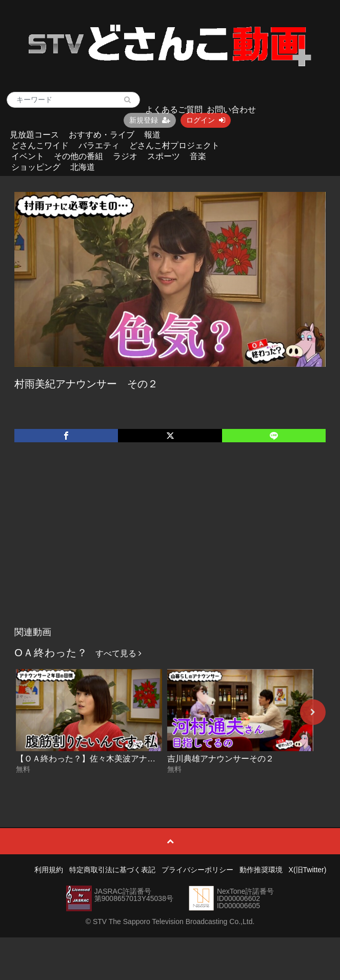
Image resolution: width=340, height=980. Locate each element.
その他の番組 (78, 156)
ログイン (206, 120)
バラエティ (99, 145)
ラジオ (125, 156)
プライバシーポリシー (197, 870)
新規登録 (150, 120)
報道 (152, 135)
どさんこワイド (40, 145)
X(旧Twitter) (308, 870)
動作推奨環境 (261, 870)
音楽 (198, 156)
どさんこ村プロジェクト (174, 145)
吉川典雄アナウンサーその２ (221, 759)
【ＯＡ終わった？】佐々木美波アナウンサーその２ (110, 759)
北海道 (83, 167)
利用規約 (49, 870)
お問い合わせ (231, 110)
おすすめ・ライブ (102, 135)
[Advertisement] (170, 545)
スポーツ (164, 156)
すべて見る (118, 653)
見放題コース (34, 135)
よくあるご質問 (174, 110)
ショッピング (36, 167)
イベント (28, 156)
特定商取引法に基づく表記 (112, 870)
